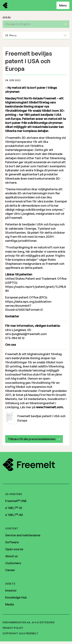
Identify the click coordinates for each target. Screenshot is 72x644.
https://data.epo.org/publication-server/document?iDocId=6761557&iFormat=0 (29, 306)
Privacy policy (13, 628)
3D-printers (14, 494)
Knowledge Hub (16, 597)
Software (12, 542)
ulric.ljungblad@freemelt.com (26, 334)
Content (12, 528)
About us (12, 556)
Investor (11, 590)
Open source (14, 549)
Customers (13, 563)
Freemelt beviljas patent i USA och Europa (35, 418)
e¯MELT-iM (14, 515)
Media (10, 604)
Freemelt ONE (16, 501)
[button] (34, 439)
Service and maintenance (23, 535)
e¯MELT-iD (14, 508)
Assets (10, 584)
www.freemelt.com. (50, 407)
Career (10, 570)
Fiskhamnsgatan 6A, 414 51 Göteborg (29, 622)
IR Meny (36, 35)
